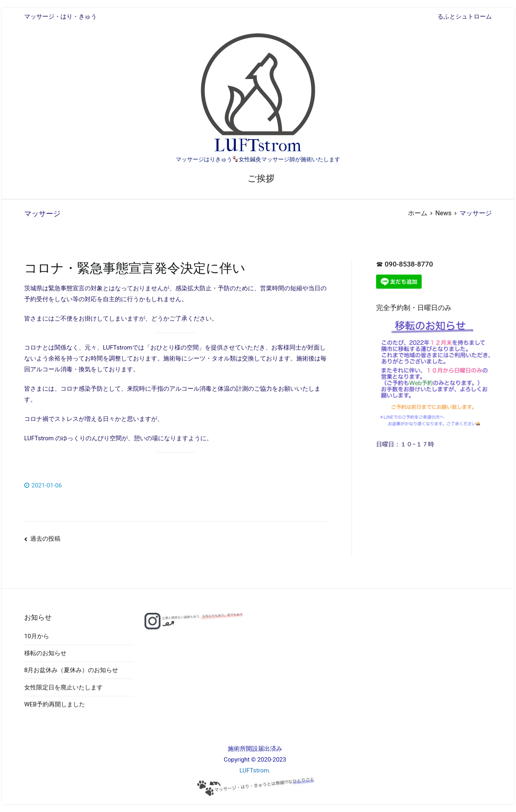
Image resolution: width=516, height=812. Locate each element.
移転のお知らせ (45, 653)
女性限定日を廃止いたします (63, 687)
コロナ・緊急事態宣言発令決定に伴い (135, 268)
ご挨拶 (261, 178)
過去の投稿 (45, 539)
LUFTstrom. (255, 770)
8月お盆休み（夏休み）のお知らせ (71, 670)
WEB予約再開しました (55, 704)
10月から (37, 636)
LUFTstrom (258, 146)
